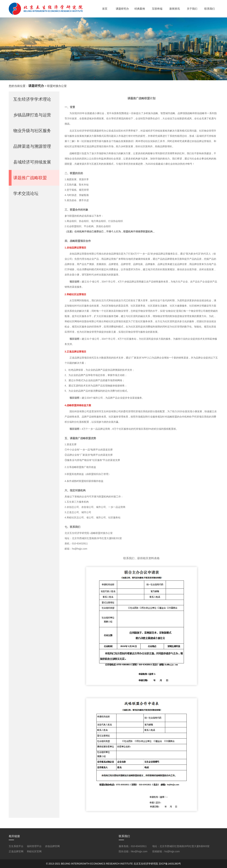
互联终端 (157, 9)
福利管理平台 (34, 846)
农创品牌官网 (52, 846)
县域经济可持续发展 (32, 162)
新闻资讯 (175, 9)
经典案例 (140, 9)
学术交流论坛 (26, 193)
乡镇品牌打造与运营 (32, 115)
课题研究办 (122, 9)
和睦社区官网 (34, 851)
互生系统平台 (16, 846)
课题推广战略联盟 (30, 178)
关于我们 (192, 9)
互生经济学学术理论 (32, 99)
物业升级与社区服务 (32, 131)
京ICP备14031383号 (170, 864)
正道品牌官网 (16, 851)
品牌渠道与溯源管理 (32, 146)
